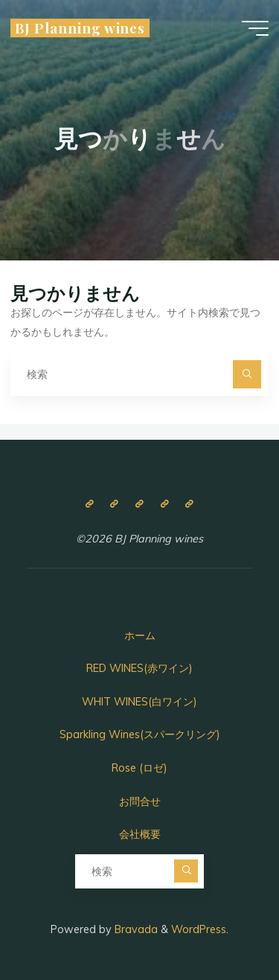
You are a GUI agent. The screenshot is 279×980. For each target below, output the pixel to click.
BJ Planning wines (80, 28)
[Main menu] (255, 28)
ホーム (140, 635)
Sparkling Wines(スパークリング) (140, 734)
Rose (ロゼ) (139, 768)
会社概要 (140, 834)
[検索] (247, 374)
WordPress (199, 929)
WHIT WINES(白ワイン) (139, 702)
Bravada (135, 929)
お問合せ (140, 801)
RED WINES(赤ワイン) (139, 668)
